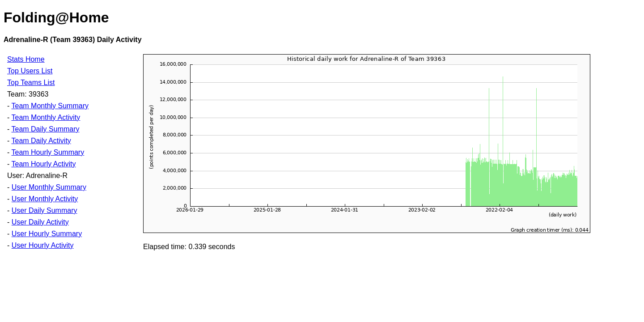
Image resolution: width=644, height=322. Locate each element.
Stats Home (26, 59)
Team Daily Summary (45, 129)
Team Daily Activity (41, 141)
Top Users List (30, 71)
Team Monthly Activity (46, 117)
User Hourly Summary (47, 234)
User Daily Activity (40, 222)
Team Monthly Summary (50, 106)
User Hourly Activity (43, 245)
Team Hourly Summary (48, 152)
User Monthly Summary (49, 187)
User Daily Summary (44, 210)
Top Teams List (31, 83)
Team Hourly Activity (43, 164)
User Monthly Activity (45, 199)
